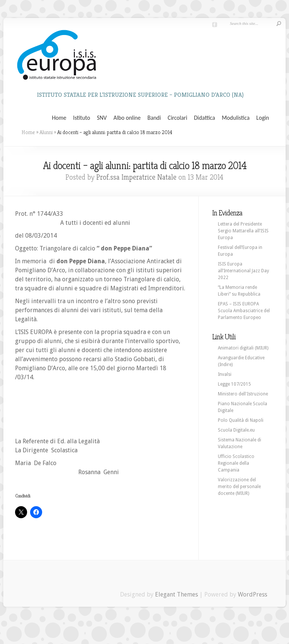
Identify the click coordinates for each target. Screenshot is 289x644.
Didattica (204, 118)
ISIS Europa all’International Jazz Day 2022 (243, 271)
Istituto (81, 118)
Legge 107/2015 (234, 384)
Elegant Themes (176, 594)
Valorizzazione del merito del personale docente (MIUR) (239, 487)
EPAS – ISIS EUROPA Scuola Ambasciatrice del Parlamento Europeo (244, 311)
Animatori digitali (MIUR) (243, 348)
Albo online (127, 118)
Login (263, 118)
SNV (102, 118)
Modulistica (236, 118)
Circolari (178, 118)
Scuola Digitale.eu (236, 430)
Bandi (154, 118)
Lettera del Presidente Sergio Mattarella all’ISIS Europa (243, 231)
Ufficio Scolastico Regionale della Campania (236, 463)
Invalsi (225, 374)
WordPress (252, 594)
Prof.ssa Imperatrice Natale (136, 177)
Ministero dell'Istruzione (243, 394)
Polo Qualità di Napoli (241, 420)
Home (59, 118)
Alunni (46, 132)
